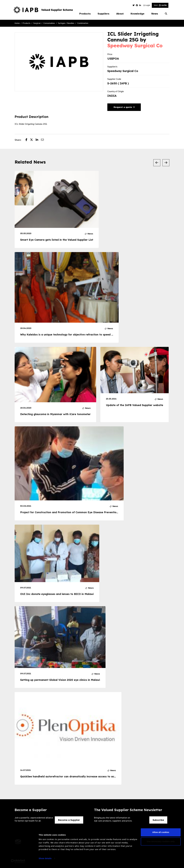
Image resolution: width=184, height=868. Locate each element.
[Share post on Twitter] (33, 140)
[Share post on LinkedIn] (38, 140)
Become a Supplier (69, 820)
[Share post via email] (44, 140)
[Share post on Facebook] (28, 140)
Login (147, 5)
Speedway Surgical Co (135, 46)
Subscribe (158, 820)
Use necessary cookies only (161, 843)
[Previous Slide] (157, 163)
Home (17, 23)
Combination (83, 23)
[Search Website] (166, 14)
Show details (45, 860)
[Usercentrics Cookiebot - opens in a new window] (18, 863)
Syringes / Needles (66, 23)
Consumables (49, 23)
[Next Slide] (166, 163)
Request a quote (124, 107)
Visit (160, 5)
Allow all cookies (161, 834)
